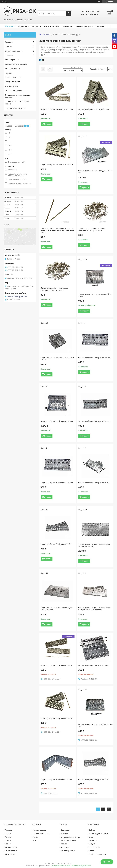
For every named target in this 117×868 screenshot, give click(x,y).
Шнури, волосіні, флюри (71, 837)
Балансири (93, 840)
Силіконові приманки (97, 854)
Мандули (92, 844)
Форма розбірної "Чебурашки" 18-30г (95, 421)
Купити (48, 124)
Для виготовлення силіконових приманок (17, 96)
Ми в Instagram (11, 851)
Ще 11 (10, 154)
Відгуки (8, 840)
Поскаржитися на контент (61, 866)
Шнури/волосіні (52, 26)
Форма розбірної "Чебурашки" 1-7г (93, 665)
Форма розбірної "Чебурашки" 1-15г (56, 665)
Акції (35, 840)
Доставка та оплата (41, 833)
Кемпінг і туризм (11, 86)
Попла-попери (95, 847)
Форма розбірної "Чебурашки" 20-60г (57, 421)
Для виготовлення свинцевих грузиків (17, 103)
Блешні (92, 837)
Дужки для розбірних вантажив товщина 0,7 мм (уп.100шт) (92, 229)
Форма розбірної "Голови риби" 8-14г (57, 165)
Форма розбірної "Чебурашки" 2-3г (93, 779)
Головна (8, 830)
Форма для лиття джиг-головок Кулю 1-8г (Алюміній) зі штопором (94, 609)
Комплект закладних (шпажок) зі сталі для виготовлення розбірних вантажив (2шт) (57, 230)
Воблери (92, 830)
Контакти (9, 837)
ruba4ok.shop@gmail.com (17, 297)
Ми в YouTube (10, 854)
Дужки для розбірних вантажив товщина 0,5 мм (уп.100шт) (54, 289)
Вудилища (23, 26)
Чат (107, 862)
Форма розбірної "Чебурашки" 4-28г (56, 779)
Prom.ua (70, 864)
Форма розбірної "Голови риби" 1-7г (94, 109)
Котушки (36, 26)
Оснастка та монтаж (13, 77)
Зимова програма (84, 26)
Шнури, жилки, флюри (14, 51)
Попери (92, 851)
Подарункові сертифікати (15, 108)
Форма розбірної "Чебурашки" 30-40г (57, 483)
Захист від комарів (12, 68)
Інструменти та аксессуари (16, 64)
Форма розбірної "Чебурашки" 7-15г (56, 718)
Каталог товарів (40, 830)
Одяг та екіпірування (13, 91)
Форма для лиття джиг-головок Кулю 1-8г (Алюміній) (57, 609)
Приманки (67, 26)
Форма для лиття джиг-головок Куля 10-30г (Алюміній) (94, 545)
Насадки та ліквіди (12, 82)
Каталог (9, 26)
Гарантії (36, 837)
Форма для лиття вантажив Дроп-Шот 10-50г (57, 359)
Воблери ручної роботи (99, 833)
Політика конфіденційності (81, 866)
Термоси (100, 26)
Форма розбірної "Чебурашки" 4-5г (56, 544)
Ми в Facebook (11, 847)
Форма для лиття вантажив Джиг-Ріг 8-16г (95, 725)
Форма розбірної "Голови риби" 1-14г (57, 109)
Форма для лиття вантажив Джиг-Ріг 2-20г (95, 172)
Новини (8, 844)
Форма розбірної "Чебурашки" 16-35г (95, 358)
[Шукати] (69, 13)
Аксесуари (65, 847)
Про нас (8, 833)
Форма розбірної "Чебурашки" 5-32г (94, 483)
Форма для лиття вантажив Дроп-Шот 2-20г (95, 295)
